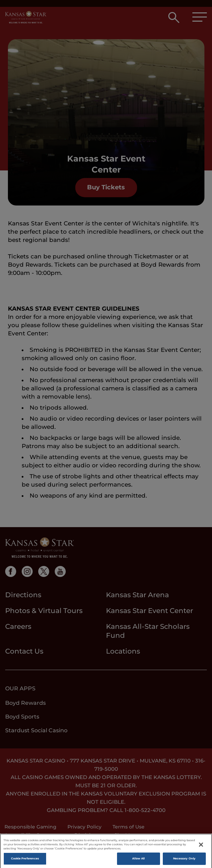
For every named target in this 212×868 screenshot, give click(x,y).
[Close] (201, 848)
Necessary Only (184, 861)
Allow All (138, 861)
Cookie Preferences (25, 861)
